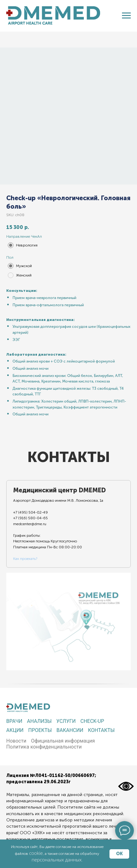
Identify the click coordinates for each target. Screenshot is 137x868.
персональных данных (57, 860)
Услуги (66, 721)
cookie (36, 853)
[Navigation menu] (126, 16)
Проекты (40, 730)
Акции (15, 730)
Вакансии (70, 730)
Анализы (39, 721)
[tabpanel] (68, 622)
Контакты (101, 730)
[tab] (60, 524)
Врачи (14, 721)
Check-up (92, 721)
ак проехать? (26, 559)
